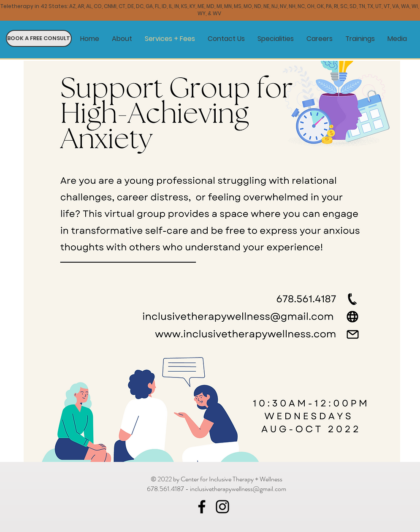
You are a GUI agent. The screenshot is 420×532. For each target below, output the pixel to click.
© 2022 (162, 479)
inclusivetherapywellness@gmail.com (238, 489)
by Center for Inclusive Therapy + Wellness (228, 479)
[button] (276, 39)
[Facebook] (202, 507)
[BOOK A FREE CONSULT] (39, 38)
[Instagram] (222, 507)
